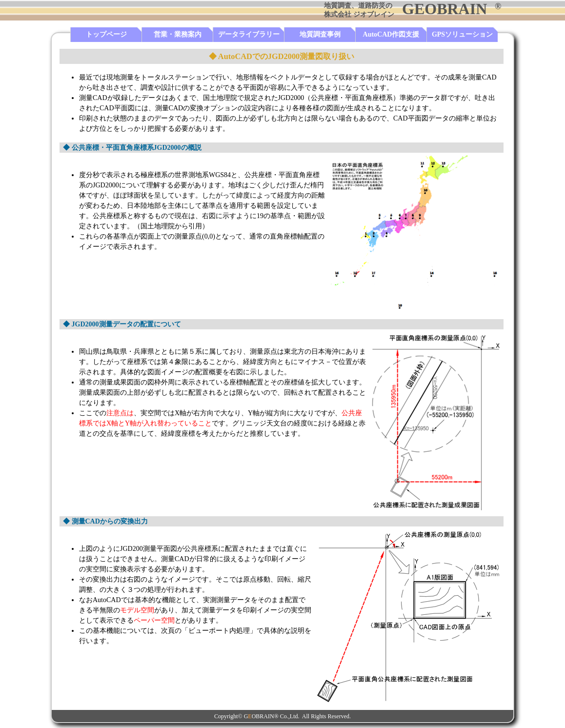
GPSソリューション (462, 34)
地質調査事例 (320, 34)
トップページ (106, 34)
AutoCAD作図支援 (391, 34)
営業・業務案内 (178, 34)
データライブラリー (249, 34)
